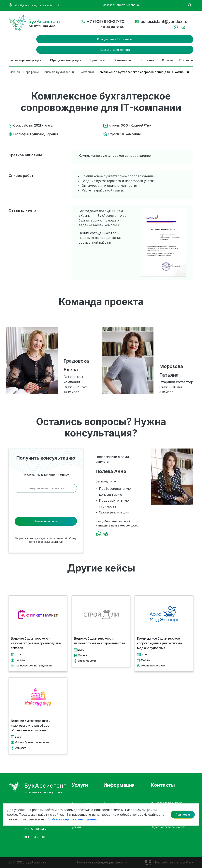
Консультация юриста (115, 50)
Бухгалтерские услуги (25, 60)
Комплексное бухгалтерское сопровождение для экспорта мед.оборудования (159, 643)
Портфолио (148, 60)
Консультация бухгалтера (115, 39)
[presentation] (46, 506)
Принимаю (183, 810)
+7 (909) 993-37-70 (106, 22)
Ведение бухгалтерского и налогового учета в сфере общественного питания (31, 725)
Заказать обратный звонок (122, 5)
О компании (123, 60)
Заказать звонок (46, 521)
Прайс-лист (99, 60)
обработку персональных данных (72, 815)
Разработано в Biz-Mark (174, 862)
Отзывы (168, 60)
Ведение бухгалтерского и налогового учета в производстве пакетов (36, 643)
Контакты (186, 60)
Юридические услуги (66, 60)
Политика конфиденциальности (101, 862)
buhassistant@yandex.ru (164, 22)
